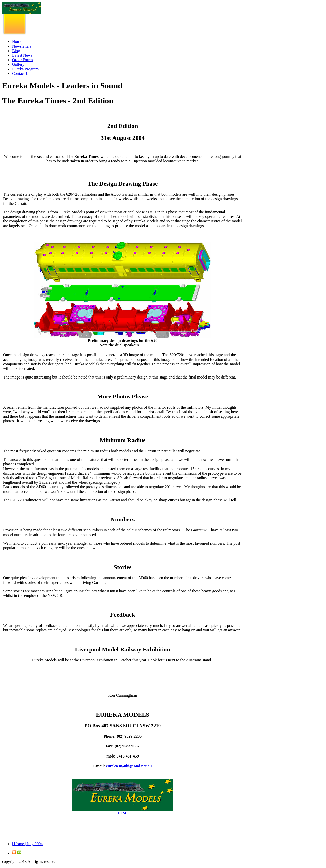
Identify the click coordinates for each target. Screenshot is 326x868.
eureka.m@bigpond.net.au (129, 766)
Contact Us (21, 73)
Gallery (18, 64)
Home (17, 42)
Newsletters (22, 46)
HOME (123, 813)
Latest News (22, 55)
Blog (16, 51)
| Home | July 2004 (27, 844)
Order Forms (23, 60)
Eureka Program (25, 69)
